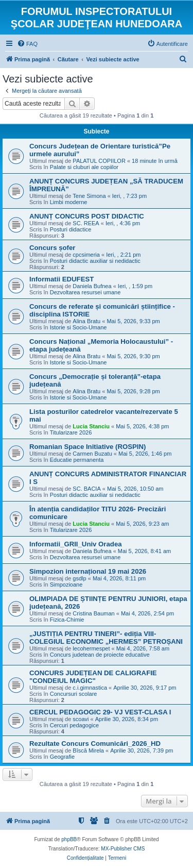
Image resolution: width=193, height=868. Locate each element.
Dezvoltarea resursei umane (85, 292)
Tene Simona (89, 196)
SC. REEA (86, 223)
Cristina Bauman (93, 613)
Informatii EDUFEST (62, 279)
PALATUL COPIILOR (99, 161)
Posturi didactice (71, 229)
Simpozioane (66, 585)
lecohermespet (91, 648)
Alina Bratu (86, 321)
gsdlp (79, 578)
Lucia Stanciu (91, 426)
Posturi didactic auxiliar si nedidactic (95, 261)
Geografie (62, 757)
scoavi (81, 719)
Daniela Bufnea (92, 286)
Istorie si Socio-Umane (78, 327)
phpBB (69, 839)
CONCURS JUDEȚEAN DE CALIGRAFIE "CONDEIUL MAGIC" (93, 677)
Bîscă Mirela (88, 750)
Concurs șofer (52, 248)
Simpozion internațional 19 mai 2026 (88, 571)
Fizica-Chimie (67, 620)
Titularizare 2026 (71, 432)
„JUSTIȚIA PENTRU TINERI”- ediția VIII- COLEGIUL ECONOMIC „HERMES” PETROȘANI (106, 638)
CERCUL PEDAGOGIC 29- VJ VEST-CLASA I (100, 712)
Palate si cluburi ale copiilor (84, 167)
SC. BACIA (86, 489)
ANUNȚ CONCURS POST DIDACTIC (87, 216)
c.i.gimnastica (90, 688)
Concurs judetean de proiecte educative (100, 655)
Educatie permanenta (77, 460)
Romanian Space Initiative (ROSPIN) (87, 447)
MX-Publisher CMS (123, 849)
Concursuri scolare (74, 694)
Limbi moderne (69, 202)
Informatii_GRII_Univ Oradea (76, 544)
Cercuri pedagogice (74, 725)
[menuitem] (27, 44)
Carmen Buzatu (92, 454)
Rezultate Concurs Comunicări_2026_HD (95, 744)
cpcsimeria (86, 255)
